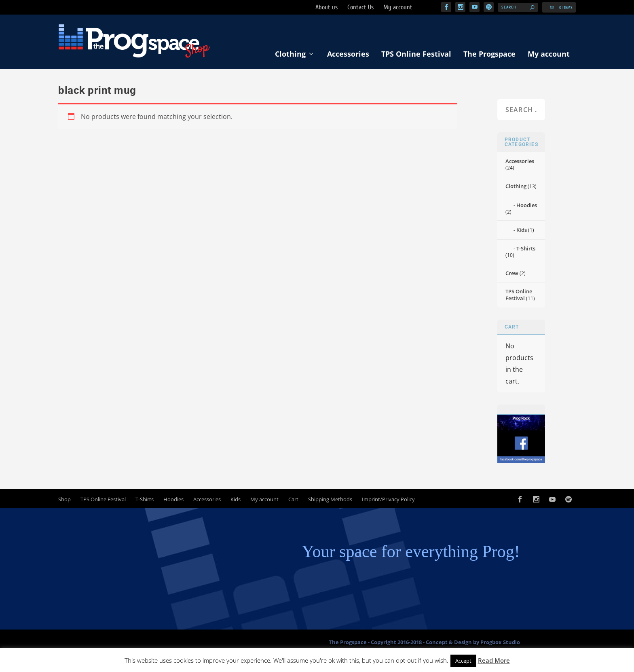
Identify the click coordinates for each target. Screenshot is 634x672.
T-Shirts (526, 251)
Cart (293, 501)
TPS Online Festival (416, 56)
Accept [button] (463, 661)
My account (549, 56)
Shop (64, 501)
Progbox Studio (500, 644)
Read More (494, 660)
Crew (512, 275)
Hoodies (527, 207)
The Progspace (489, 56)
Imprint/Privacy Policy (388, 501)
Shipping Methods (330, 501)
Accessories (348, 56)
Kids (522, 232)
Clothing (290, 56)
